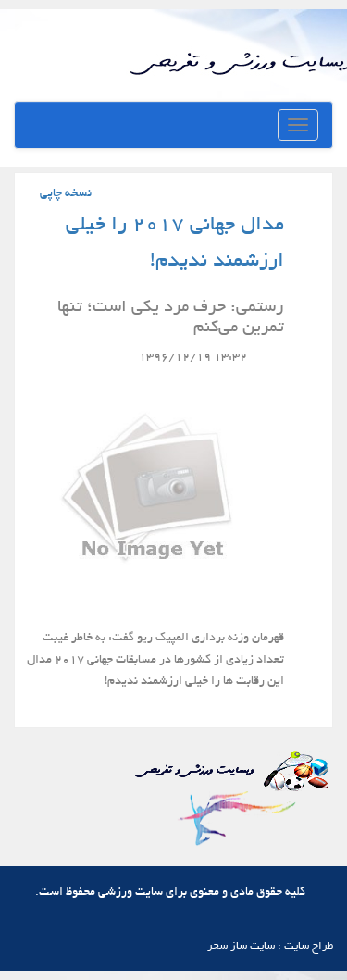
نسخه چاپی (66, 194)
